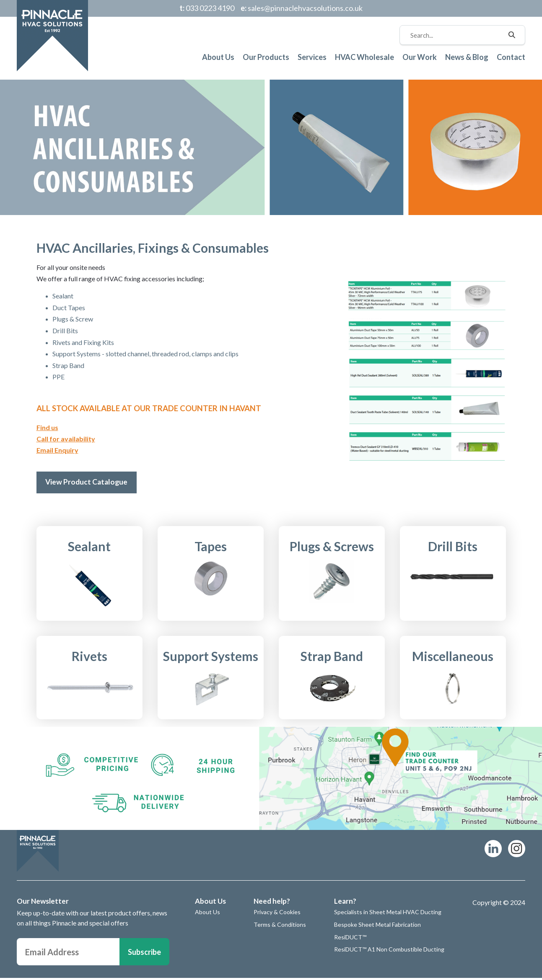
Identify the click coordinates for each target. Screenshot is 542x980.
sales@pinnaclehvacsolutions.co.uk (302, 8)
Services (312, 57)
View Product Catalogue (89, 483)
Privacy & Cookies (277, 914)
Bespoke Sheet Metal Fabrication (377, 926)
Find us (47, 427)
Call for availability (66, 439)
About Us (218, 57)
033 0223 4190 (207, 8)
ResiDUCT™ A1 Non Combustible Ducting (389, 951)
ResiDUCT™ (350, 939)
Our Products (266, 57)
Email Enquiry (57, 450)
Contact (511, 57)
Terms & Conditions (280, 926)
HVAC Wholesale (364, 57)
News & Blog (467, 57)
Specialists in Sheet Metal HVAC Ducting (388, 914)
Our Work (420, 57)
